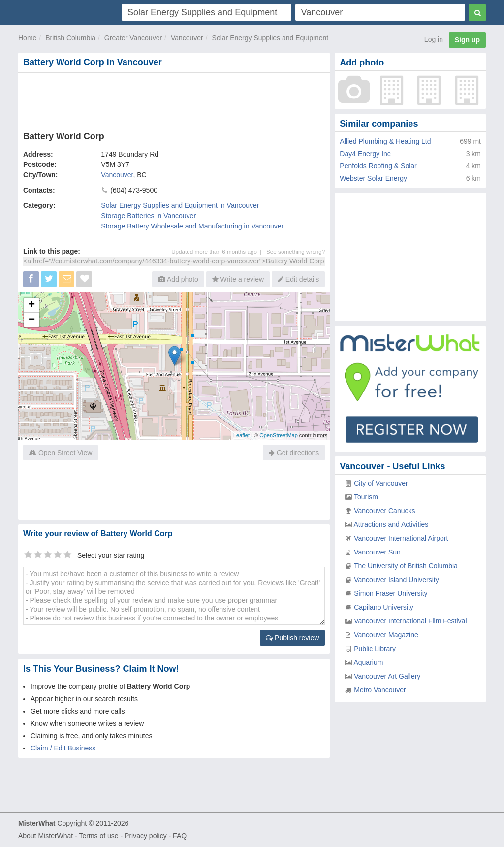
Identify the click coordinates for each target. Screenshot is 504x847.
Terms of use (98, 836)
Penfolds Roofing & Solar (378, 166)
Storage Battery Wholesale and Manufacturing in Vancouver (192, 226)
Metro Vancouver (380, 690)
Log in (434, 39)
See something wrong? (296, 251)
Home (27, 38)
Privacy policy (146, 836)
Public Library (375, 649)
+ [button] (32, 305)
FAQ (180, 836)
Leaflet (241, 435)
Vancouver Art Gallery (387, 676)
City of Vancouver (381, 483)
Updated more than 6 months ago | (219, 251)
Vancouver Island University (396, 580)
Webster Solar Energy (373, 178)
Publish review (292, 638)
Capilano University (384, 607)
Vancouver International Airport (401, 538)
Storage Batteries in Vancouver (148, 216)
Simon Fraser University (391, 593)
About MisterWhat (46, 836)
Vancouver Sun (377, 552)
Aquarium (368, 662)
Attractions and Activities (391, 524)
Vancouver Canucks (384, 511)
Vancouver (187, 38)
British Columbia (70, 38)
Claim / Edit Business (63, 748)
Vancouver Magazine (386, 635)
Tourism (366, 497)
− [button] (32, 320)
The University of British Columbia (406, 566)
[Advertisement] (174, 100)
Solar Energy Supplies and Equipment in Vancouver (180, 205)
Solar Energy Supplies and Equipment (270, 38)
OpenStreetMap (279, 435)
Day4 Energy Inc (365, 154)
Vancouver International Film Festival (410, 621)
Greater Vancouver (133, 38)
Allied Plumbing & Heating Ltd (385, 141)
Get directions (294, 453)
